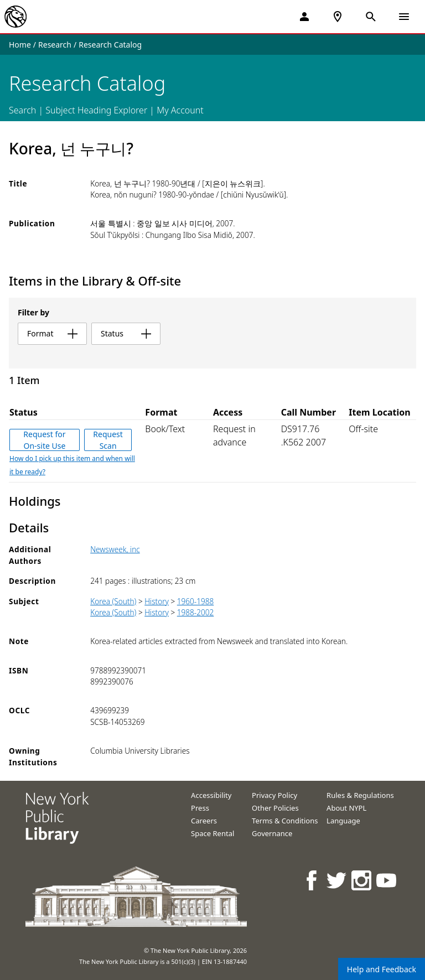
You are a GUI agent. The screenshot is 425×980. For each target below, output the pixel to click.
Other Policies (275, 808)
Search (22, 110)
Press (200, 808)
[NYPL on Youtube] (387, 880)
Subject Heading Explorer (96, 110)
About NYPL (346, 808)
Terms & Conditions (285, 821)
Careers (204, 821)
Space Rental (212, 833)
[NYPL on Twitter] (337, 880)
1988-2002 (195, 612)
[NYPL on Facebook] (312, 880)
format (52, 333)
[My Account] (304, 17)
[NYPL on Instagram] (362, 880)
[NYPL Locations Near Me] (338, 17)
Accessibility (211, 795)
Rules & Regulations (360, 795)
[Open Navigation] (404, 17)
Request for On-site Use (44, 440)
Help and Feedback (382, 969)
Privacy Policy (274, 795)
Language (343, 821)
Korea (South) (113, 601)
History (157, 601)
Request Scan (108, 440)
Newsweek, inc (115, 549)
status (126, 333)
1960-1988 (195, 601)
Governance (272, 833)
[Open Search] (371, 17)
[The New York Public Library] (15, 17)
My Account (180, 110)
